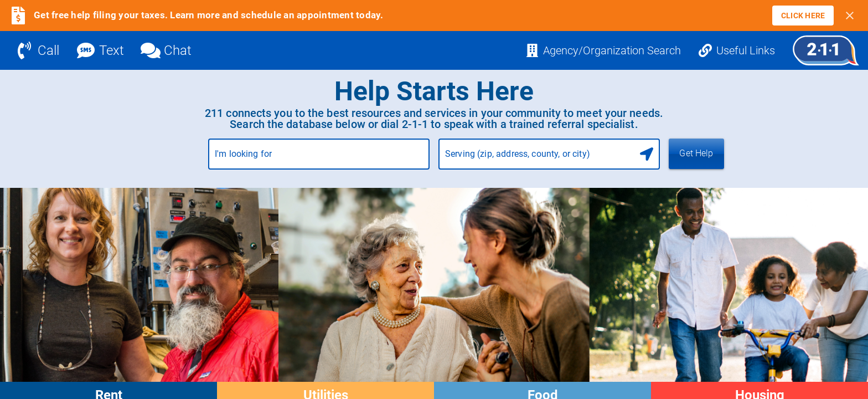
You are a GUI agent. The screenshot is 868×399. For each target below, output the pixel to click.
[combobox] (319, 158)
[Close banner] (850, 16)
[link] (803, 16)
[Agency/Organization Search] (603, 50)
